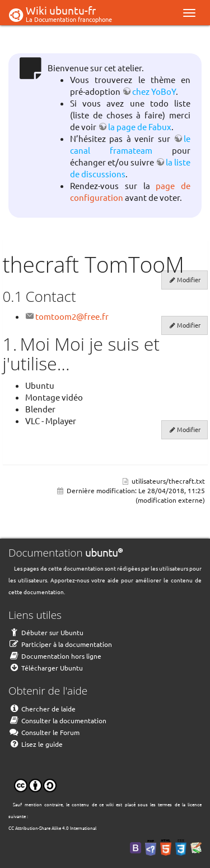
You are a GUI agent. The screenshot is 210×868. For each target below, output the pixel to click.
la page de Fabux (140, 127)
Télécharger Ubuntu (46, 668)
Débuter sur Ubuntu (46, 632)
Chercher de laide (42, 709)
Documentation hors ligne (55, 656)
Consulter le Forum (44, 732)
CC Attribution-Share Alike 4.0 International (52, 828)
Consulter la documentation (57, 720)
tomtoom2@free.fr (72, 316)
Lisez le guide (36, 744)
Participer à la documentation (60, 644)
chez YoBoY (154, 91)
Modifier (189, 279)
